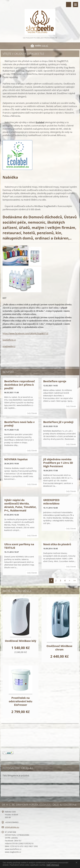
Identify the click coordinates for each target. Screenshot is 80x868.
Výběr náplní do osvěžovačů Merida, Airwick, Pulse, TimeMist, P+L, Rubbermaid (20, 505)
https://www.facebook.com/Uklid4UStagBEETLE (26, 333)
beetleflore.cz (9, 340)
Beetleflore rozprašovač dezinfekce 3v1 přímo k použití (20, 385)
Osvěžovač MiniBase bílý (21, 641)
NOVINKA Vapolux (16, 459)
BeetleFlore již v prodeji (58, 422)
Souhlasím (77, 862)
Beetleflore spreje (55, 381)
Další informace (53, 865)
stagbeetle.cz (9, 346)
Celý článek (32, 413)
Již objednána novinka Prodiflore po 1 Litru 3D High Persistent (58, 463)
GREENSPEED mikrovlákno (51, 502)
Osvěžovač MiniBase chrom (59, 648)
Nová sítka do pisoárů (57, 544)
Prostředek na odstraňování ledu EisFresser (21, 701)
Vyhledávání (69, 5)
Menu (75, 5)
